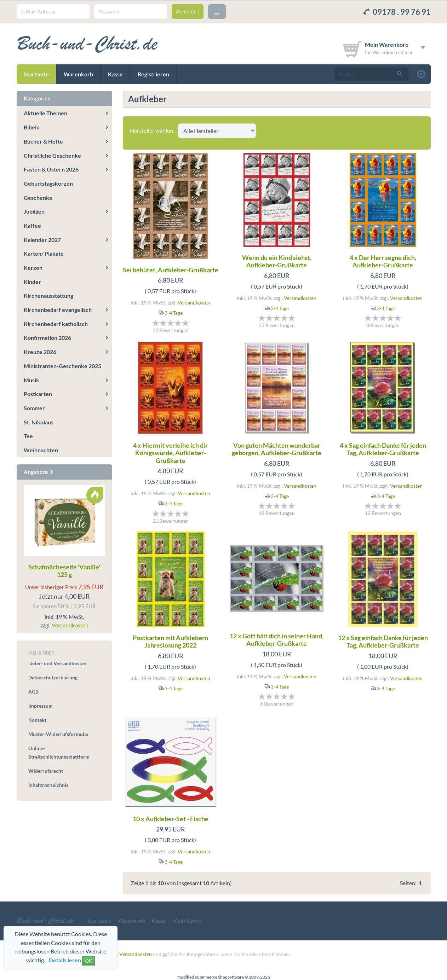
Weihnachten (41, 450)
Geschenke (38, 198)
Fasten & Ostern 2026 (51, 169)
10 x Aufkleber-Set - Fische (171, 819)
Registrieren (153, 74)
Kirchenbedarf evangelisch (58, 310)
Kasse (115, 74)
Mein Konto (187, 920)
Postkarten (38, 394)
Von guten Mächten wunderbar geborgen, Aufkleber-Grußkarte (277, 449)
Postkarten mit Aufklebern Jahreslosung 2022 (170, 642)
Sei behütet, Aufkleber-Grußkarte (171, 270)
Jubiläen (34, 211)
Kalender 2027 (42, 240)
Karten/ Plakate (44, 253)
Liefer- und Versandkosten (57, 663)
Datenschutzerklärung (53, 677)
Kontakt (37, 720)
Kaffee (32, 225)
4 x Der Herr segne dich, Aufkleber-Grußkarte (383, 261)
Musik (31, 380)
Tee (28, 436)
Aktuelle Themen (45, 113)
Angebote (39, 472)
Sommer (34, 408)
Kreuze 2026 (40, 352)
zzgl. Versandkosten (130, 954)
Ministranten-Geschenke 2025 (62, 366)
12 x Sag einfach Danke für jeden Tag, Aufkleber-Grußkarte (383, 642)
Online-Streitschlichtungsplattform (59, 752)
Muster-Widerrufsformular (59, 734)
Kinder (32, 282)
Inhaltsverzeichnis (48, 785)
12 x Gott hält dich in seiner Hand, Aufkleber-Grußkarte (277, 640)
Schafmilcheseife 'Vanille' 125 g (64, 571)
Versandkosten (194, 303)
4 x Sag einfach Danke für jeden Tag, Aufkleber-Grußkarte (383, 449)
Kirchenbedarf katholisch (56, 324)
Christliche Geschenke (52, 155)
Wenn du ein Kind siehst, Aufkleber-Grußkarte (277, 261)
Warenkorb (78, 74)
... (217, 11)
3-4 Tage (174, 313)
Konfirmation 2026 (47, 338)
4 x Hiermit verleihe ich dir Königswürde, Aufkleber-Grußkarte (170, 453)
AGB (33, 692)
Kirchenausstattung (48, 295)
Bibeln (32, 127)
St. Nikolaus (39, 422)
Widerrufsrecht (46, 771)
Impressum (41, 706)
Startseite (36, 74)
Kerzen (33, 268)
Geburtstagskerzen (48, 183)
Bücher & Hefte (43, 141)
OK (89, 961)
